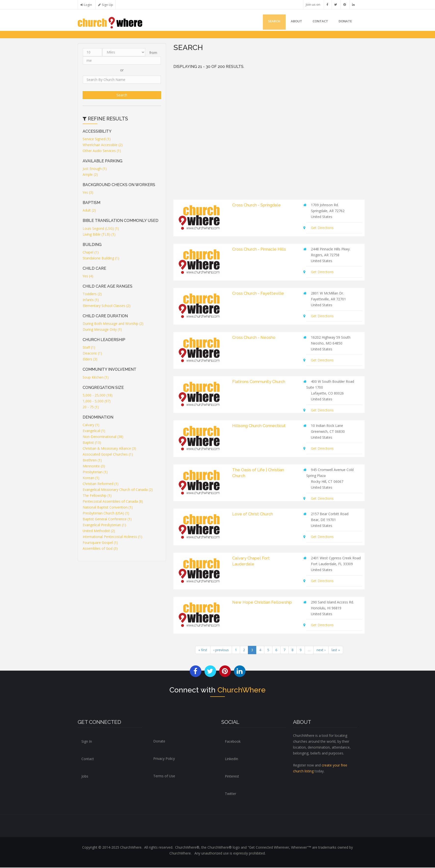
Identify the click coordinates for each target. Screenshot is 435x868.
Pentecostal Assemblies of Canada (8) (113, 502)
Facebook (233, 742)
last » (336, 650)
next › (321, 650)
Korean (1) (91, 478)
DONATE (345, 22)
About (292, 22)
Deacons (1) (92, 354)
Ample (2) (90, 175)
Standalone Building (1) (101, 259)
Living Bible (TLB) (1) (99, 235)
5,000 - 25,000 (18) (98, 396)
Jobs (85, 777)
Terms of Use (164, 776)
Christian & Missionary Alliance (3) (109, 449)
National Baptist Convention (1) (108, 508)
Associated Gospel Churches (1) (108, 455)
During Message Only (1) (102, 330)
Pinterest (232, 777)
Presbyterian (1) (95, 472)
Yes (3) (88, 193)
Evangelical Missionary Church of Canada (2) (118, 490)
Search (268, 22)
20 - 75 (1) (91, 407)
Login (88, 5)
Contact (318, 22)
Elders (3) (90, 360)
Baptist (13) (92, 443)
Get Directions (322, 228)
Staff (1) (89, 348)
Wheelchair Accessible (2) (103, 145)
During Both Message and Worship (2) (113, 324)
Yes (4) (88, 276)
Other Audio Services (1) (102, 151)
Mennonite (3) (94, 466)
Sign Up (107, 5)
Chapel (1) (91, 253)
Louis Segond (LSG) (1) (101, 229)
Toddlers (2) (92, 295)
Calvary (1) (91, 425)
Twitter (230, 794)
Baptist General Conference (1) (107, 519)
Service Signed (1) (97, 139)
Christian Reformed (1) (101, 484)
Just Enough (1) (95, 169)
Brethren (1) (92, 461)
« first (203, 650)
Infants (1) (91, 300)
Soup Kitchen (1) (96, 378)
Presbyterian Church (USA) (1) (106, 514)
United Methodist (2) (99, 531)
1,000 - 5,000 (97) (97, 402)
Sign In (87, 742)
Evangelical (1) (94, 431)
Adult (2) (89, 211)
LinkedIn (231, 759)
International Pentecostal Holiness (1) (112, 537)
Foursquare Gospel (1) (100, 543)
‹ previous (221, 650)
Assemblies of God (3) (100, 549)
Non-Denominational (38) (103, 437)
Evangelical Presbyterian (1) (104, 525)
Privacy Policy (164, 759)
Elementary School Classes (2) (107, 306)
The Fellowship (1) (97, 496)
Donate (159, 742)
